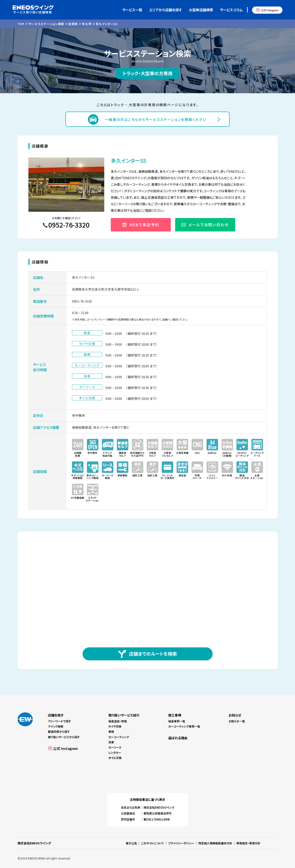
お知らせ (235, 715)
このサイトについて (153, 843)
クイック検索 (56, 726)
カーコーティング (119, 737)
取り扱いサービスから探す (64, 737)
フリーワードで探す (59, 721)
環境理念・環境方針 (248, 843)
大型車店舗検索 (201, 10)
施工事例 (175, 715)
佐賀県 (73, 24)
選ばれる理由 (178, 738)
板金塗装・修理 (118, 721)
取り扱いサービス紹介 (124, 715)
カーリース (115, 747)
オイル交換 (115, 758)
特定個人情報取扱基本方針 (215, 843)
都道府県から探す (59, 732)
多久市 (87, 24)
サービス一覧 (132, 10)
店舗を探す (56, 715)
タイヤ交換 (115, 726)
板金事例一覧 (177, 721)
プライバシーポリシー (181, 843)
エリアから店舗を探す (165, 10)
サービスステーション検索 (46, 24)
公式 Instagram (270, 10)
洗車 (111, 742)
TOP (21, 24)
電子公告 (131, 843)
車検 (111, 732)
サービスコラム (231, 10)
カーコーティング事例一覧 (184, 726)
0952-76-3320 (82, 301)
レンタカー (115, 753)
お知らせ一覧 (237, 721)
